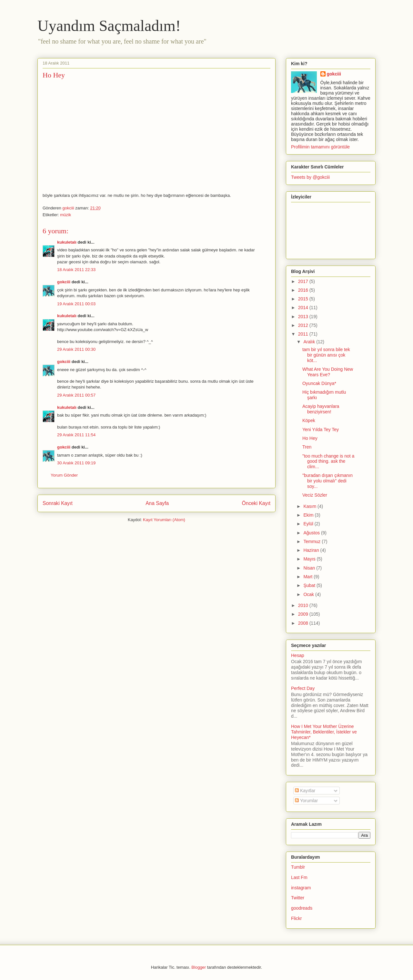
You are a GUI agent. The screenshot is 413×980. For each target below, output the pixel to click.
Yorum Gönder (64, 475)
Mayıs (310, 559)
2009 (304, 614)
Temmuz (312, 541)
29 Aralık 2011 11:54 (76, 435)
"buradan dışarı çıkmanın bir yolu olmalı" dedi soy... (327, 481)
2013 (304, 317)
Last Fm (299, 877)
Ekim (309, 515)
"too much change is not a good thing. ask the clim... (328, 461)
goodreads (302, 908)
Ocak (309, 594)
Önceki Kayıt (256, 503)
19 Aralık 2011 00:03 (76, 304)
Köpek (309, 420)
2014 (304, 308)
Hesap (297, 655)
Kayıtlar (305, 791)
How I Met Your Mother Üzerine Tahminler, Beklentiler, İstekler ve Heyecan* (324, 732)
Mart (308, 577)
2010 (304, 605)
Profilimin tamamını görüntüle (320, 147)
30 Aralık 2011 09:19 (76, 463)
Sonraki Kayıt (58, 503)
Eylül (309, 524)
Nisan (310, 568)
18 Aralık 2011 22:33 (76, 270)
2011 (304, 334)
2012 (304, 325)
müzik (65, 215)
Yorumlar (306, 801)
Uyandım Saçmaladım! (109, 26)
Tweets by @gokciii (310, 177)
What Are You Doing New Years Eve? (328, 372)
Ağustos (312, 533)
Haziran (312, 550)
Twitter (298, 898)
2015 (304, 299)
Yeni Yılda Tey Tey (321, 429)
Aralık (310, 342)
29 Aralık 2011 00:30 (76, 349)
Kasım (310, 506)
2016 (304, 290)
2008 (304, 623)
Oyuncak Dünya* (319, 383)
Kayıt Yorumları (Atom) (164, 520)
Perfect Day (303, 688)
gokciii (64, 282)
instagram (301, 888)
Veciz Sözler (315, 495)
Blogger (199, 967)
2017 (304, 281)
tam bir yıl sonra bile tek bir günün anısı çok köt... (326, 355)
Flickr (296, 918)
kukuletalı (67, 242)
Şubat (310, 585)
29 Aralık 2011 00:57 (76, 395)
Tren (307, 447)
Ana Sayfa (157, 503)
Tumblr (298, 867)
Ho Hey (310, 438)
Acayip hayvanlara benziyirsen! (321, 409)
